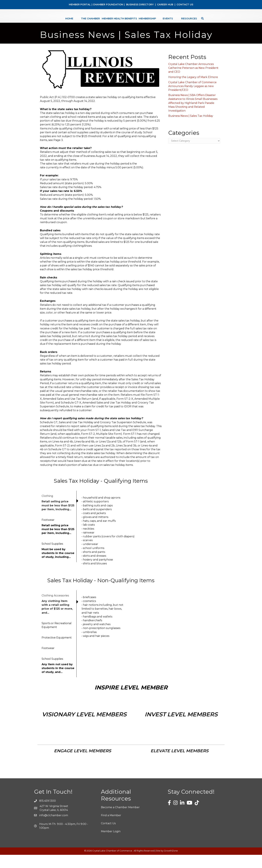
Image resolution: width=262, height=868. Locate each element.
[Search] (211, 22)
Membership (157, 22)
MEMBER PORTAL (80, 5)
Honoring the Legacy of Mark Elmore (193, 90)
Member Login (111, 845)
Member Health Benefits (110, 22)
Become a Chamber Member (120, 820)
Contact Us (108, 837)
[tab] (58, 516)
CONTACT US (185, 5)
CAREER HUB (165, 5)
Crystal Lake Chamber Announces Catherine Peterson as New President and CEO (193, 81)
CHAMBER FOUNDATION (108, 5)
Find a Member (111, 828)
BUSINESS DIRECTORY (139, 5)
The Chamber (81, 22)
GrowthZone (171, 864)
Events (177, 22)
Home (60, 22)
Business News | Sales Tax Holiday (191, 129)
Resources (198, 22)
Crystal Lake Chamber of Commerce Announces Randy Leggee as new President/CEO (192, 99)
